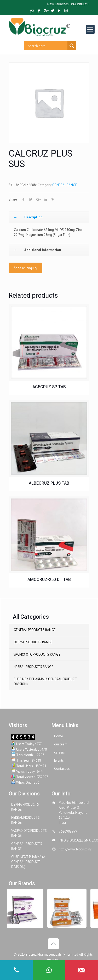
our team (61, 744)
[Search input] (47, 46)
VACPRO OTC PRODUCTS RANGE (37, 654)
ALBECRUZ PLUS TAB (49, 483)
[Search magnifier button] (72, 46)
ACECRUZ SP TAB (49, 387)
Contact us (62, 769)
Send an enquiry (25, 268)
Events (59, 760)
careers (59, 752)
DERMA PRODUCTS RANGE (33, 642)
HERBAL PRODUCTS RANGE (33, 667)
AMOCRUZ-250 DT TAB (49, 580)
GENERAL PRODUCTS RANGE (35, 630)
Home (59, 736)
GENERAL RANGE (65, 185)
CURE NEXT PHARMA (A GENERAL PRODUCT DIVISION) (45, 682)
